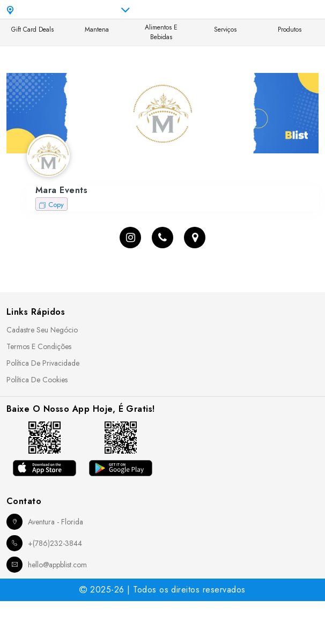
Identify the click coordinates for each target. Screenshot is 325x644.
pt (233, 10)
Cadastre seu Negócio (42, 330)
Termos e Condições (39, 346)
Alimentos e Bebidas (161, 32)
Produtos (290, 29)
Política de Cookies (37, 380)
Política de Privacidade (43, 363)
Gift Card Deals (32, 29)
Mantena (97, 29)
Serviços (225, 29)
